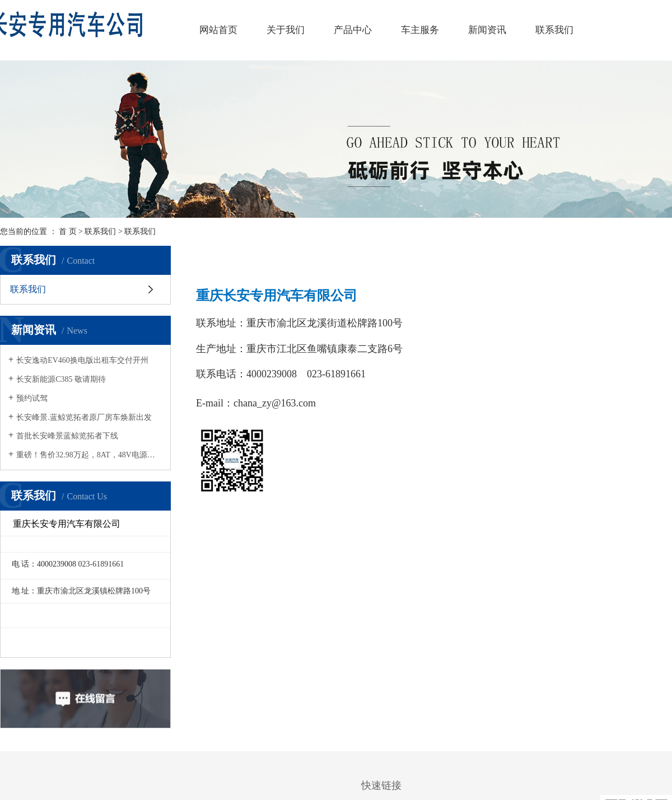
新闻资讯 (487, 30)
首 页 (68, 231)
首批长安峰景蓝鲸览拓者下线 (67, 436)
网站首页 (218, 30)
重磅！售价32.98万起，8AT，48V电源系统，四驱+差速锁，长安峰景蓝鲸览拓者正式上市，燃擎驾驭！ (89, 455)
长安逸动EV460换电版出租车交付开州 (82, 360)
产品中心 (353, 30)
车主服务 (420, 30)
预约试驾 (32, 398)
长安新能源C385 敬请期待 (61, 379)
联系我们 (554, 30)
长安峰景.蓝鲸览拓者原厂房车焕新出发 (84, 417)
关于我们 (286, 30)
